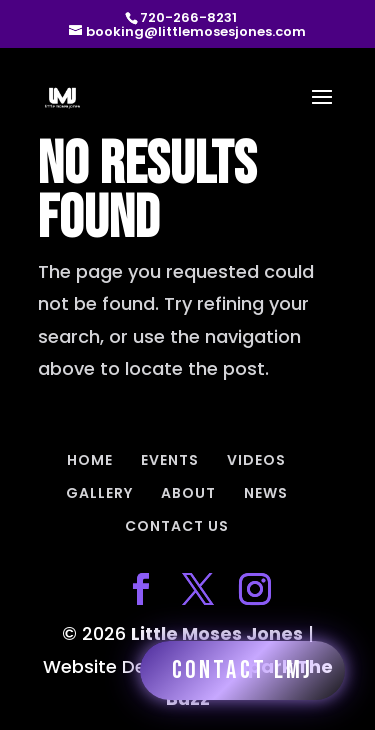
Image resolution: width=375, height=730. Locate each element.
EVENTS (170, 460)
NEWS (266, 493)
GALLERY (99, 493)
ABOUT (188, 493)
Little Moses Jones (217, 633)
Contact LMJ (242, 670)
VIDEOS (256, 460)
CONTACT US (177, 526)
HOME (90, 460)
